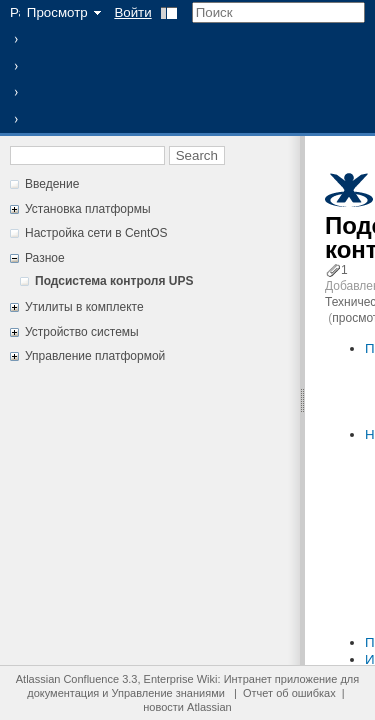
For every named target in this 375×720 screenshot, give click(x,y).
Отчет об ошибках (289, 693)
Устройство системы (82, 332)
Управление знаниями (168, 693)
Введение (52, 184)
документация (63, 693)
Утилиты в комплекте (84, 307)
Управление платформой (95, 356)
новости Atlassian (187, 707)
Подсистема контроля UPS (114, 281)
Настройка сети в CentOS (96, 233)
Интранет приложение (281, 679)
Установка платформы (88, 209)
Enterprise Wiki (181, 679)
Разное (45, 258)
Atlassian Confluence (67, 679)
